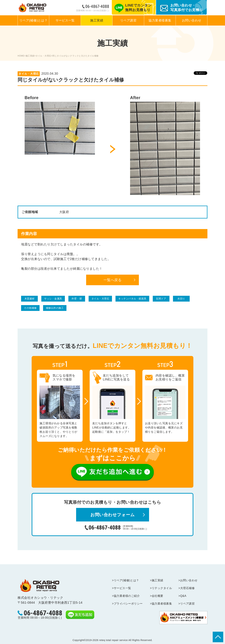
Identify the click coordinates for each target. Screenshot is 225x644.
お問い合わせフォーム (112, 515)
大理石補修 (188, 588)
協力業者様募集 (160, 20)
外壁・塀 (77, 299)
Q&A (184, 596)
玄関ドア (161, 299)
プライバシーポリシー (128, 604)
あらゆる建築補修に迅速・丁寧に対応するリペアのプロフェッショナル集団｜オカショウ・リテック (33, 8)
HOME (21, 56)
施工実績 (97, 20)
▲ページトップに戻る (218, 637)
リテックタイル (162, 588)
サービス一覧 (65, 20)
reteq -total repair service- (40, 585)
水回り (181, 299)
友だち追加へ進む (112, 472)
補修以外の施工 (55, 308)
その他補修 (30, 308)
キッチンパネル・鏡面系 (132, 299)
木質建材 (30, 299)
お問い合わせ (192, 20)
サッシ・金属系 (53, 299)
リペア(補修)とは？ (33, 20)
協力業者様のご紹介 (127, 596)
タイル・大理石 (43, 56)
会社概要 (158, 596)
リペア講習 (128, 20)
